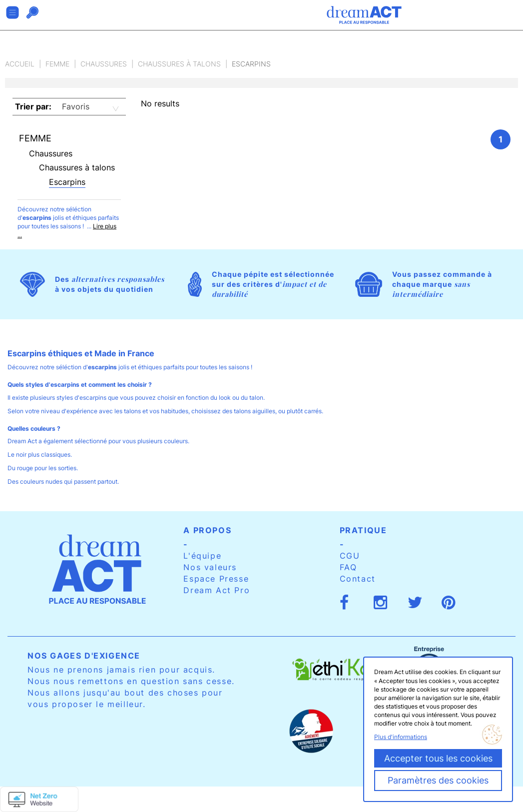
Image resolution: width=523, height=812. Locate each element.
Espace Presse (216, 579)
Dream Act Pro (217, 590)
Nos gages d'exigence (84, 656)
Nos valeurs (210, 567)
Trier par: (33, 106)
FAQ (348, 567)
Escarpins (67, 182)
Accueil (20, 64)
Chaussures (104, 64)
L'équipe (202, 556)
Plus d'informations (401, 737)
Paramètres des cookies (438, 780)
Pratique (363, 530)
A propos (207, 530)
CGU (350, 556)
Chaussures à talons (179, 64)
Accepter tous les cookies (438, 758)
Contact (358, 579)
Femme (57, 64)
